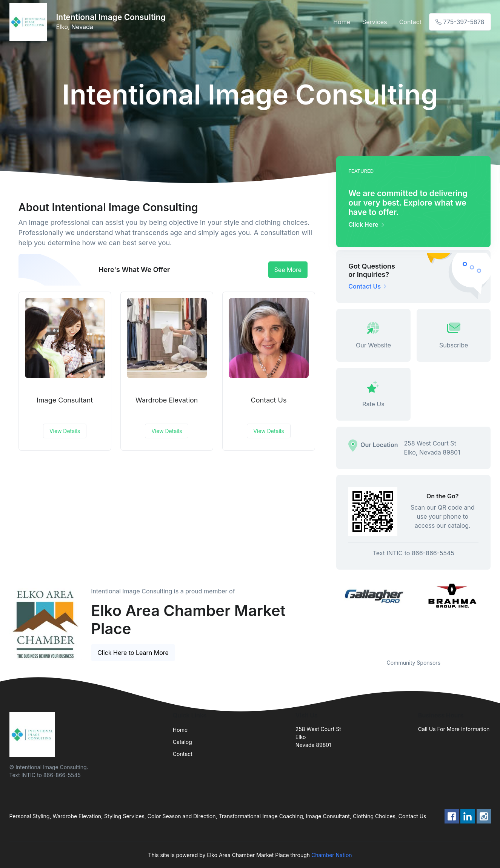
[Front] (30, 22)
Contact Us (269, 400)
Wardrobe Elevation (167, 400)
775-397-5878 (460, 22)
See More (288, 270)
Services (375, 22)
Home (342, 22)
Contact (410, 22)
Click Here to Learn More (133, 653)
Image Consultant (65, 400)
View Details (65, 431)
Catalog (182, 742)
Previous (331, 616)
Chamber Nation (332, 855)
